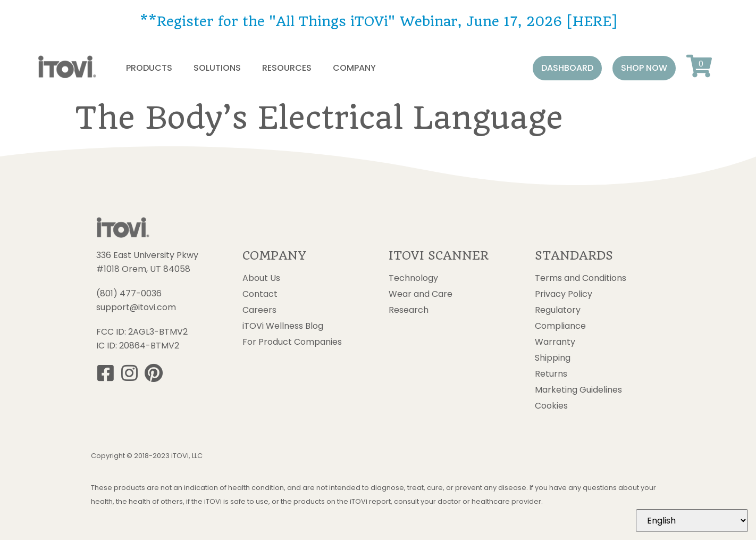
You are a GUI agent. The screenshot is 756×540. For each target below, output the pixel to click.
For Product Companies (292, 342)
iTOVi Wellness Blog (283, 326)
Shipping (553, 358)
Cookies (551, 406)
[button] (567, 68)
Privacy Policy (564, 294)
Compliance (560, 326)
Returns (551, 374)
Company (354, 68)
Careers (259, 310)
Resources (287, 68)
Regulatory (558, 310)
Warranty (555, 342)
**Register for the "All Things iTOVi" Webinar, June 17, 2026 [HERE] (378, 21)
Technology (413, 278)
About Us (261, 278)
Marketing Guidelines (578, 390)
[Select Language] (692, 521)
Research (409, 310)
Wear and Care (421, 294)
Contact (260, 294)
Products (149, 68)
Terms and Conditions (581, 278)
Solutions (217, 68)
